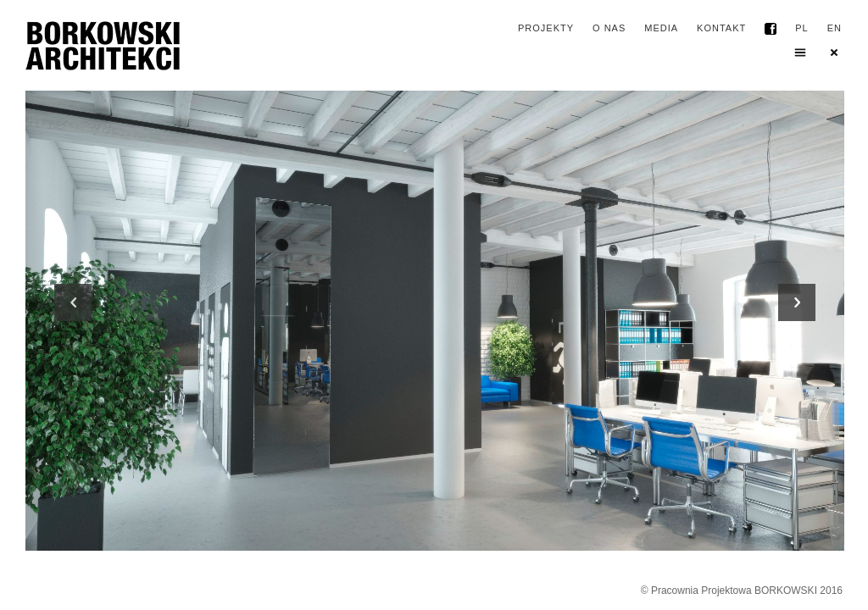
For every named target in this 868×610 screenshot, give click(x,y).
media (661, 28)
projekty (546, 28)
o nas (609, 28)
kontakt (721, 28)
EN (835, 28)
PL (801, 28)
